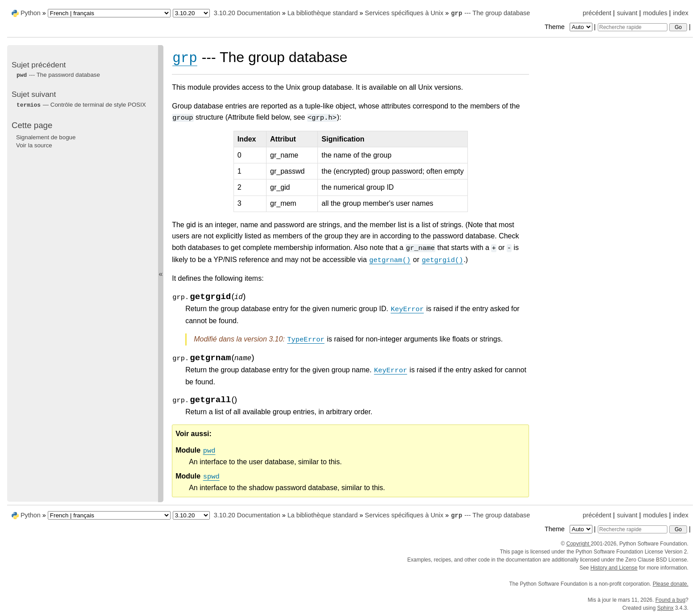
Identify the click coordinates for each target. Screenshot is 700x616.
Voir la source (34, 145)
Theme (569, 27)
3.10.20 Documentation (247, 13)
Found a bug (670, 600)
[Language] (109, 13)
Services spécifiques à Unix (404, 13)
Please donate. (671, 584)
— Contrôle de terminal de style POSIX (81, 105)
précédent (597, 13)
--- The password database (58, 75)
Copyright (578, 544)
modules (655, 13)
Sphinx (665, 608)
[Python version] (191, 13)
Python (31, 13)
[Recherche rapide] (633, 27)
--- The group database (490, 13)
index (681, 13)
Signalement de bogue (46, 137)
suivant (627, 13)
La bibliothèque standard (323, 13)
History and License (614, 568)
